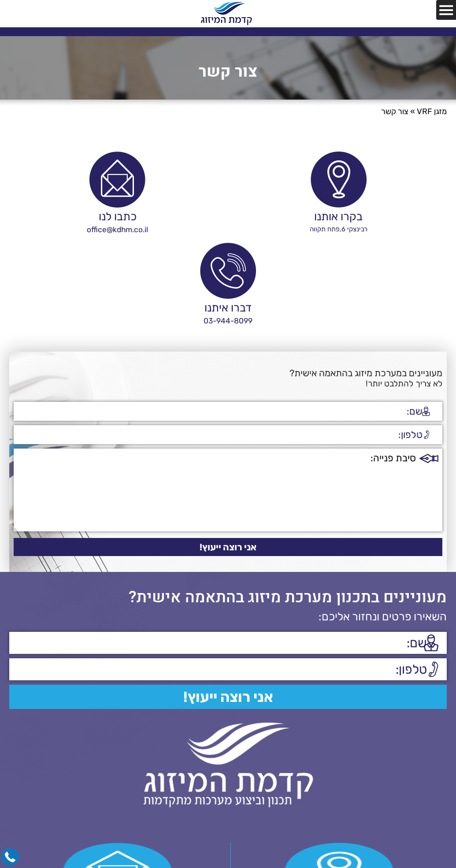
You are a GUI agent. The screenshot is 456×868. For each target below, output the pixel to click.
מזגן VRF (432, 111)
